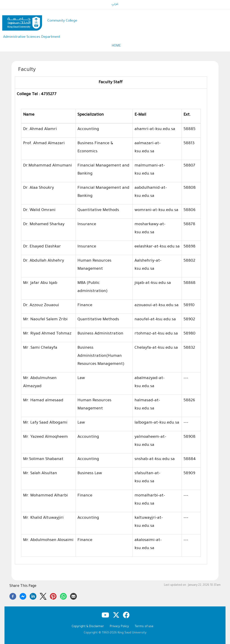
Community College (62, 21)
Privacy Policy (119, 627)
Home (116, 46)
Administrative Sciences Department (32, 37)
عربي (115, 4)
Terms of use (144, 627)
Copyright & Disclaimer (88, 627)
